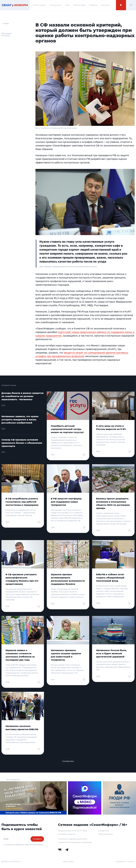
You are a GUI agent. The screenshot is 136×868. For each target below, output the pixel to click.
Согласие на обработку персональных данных (24, 845)
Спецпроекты (56, 5)
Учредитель (104, 831)
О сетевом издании (67, 834)
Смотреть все (68, 761)
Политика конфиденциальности (73, 839)
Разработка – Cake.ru (125, 862)
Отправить (37, 839)
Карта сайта (68, 862)
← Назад (5, 23)
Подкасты (93, 5)
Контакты (105, 5)
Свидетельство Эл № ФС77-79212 (73, 831)
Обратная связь (105, 834)
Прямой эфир (79, 5)
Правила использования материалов (75, 842)
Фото (67, 5)
